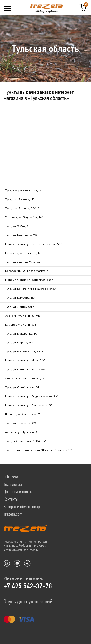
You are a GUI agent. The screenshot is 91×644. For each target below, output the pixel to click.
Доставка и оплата (18, 492)
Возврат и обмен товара (23, 507)
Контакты (11, 499)
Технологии (13, 484)
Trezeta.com (13, 514)
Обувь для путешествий (28, 602)
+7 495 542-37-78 (28, 586)
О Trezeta (11, 477)
